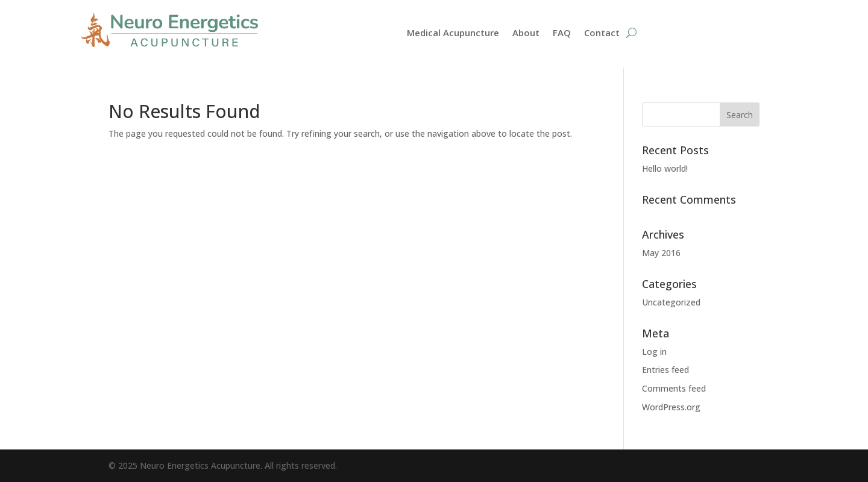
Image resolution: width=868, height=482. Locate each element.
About (526, 33)
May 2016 (661, 253)
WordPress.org (671, 407)
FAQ (562, 33)
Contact (602, 33)
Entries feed (665, 370)
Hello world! (665, 168)
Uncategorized (671, 302)
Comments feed (674, 388)
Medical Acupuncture (453, 33)
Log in (654, 352)
